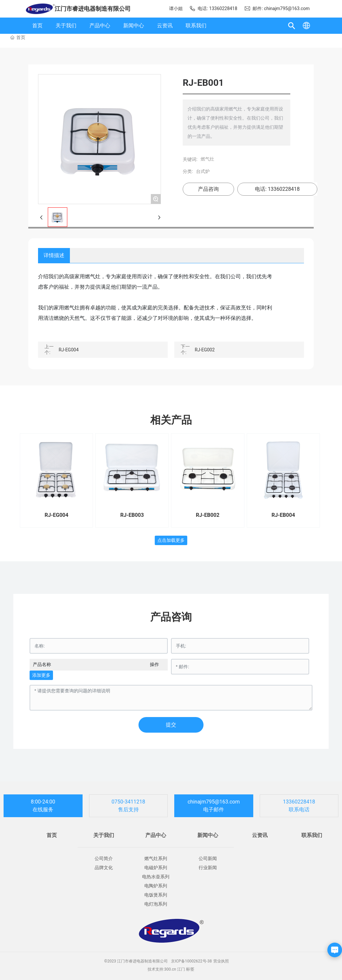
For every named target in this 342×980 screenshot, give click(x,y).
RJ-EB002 (208, 515)
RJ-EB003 (132, 515)
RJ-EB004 (283, 515)
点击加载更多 (171, 540)
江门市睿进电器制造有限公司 (93, 9)
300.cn (170, 969)
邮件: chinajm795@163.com (277, 8)
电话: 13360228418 (213, 8)
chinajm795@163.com (214, 802)
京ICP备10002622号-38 (191, 961)
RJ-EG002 (205, 350)
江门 (181, 969)
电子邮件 (214, 810)
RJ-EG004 (68, 350)
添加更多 (41, 675)
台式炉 (201, 171)
